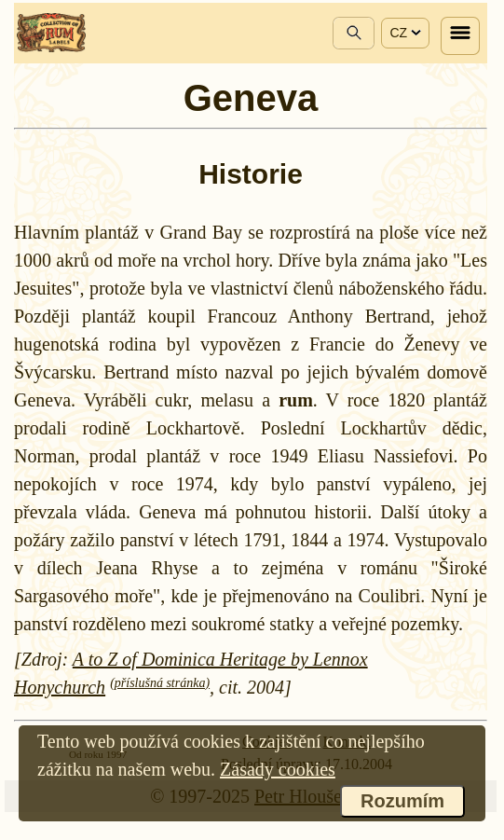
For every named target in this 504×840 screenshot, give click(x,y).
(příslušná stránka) (160, 683)
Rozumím (402, 801)
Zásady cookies (278, 769)
